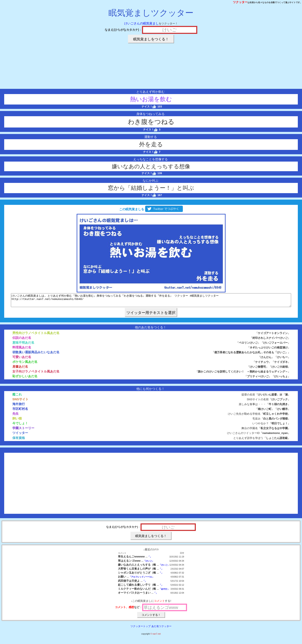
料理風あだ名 (22, 350)
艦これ (17, 397)
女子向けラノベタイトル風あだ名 (36, 374)
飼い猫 (17, 421)
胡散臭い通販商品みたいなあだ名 (36, 355)
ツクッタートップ (141, 629)
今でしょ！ (20, 426)
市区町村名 (20, 411)
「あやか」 (164, 591)
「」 (150, 559)
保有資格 (19, 440)
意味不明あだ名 (23, 345)
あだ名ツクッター (161, 629)
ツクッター (240, 2)
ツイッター (20, 435)
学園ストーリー (23, 430)
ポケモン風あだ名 (25, 364)
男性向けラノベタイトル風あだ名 (36, 335)
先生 (15, 416)
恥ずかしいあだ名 (25, 379)
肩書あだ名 (20, 369)
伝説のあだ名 (22, 340)
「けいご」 (149, 563)
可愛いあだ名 (22, 359)
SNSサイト (20, 402)
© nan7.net (156, 636)
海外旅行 (19, 406)
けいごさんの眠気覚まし (141, 23)
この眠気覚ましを (151, 209)
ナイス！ (149, 106)
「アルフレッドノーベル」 (142, 579)
